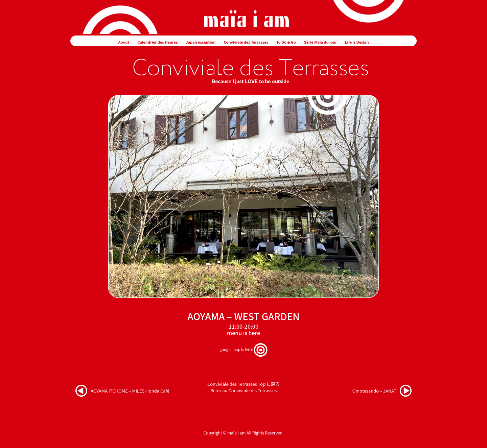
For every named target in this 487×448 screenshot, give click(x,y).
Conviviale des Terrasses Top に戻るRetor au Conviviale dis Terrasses (243, 387)
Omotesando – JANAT (374, 391)
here (254, 333)
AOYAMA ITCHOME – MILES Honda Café (130, 391)
